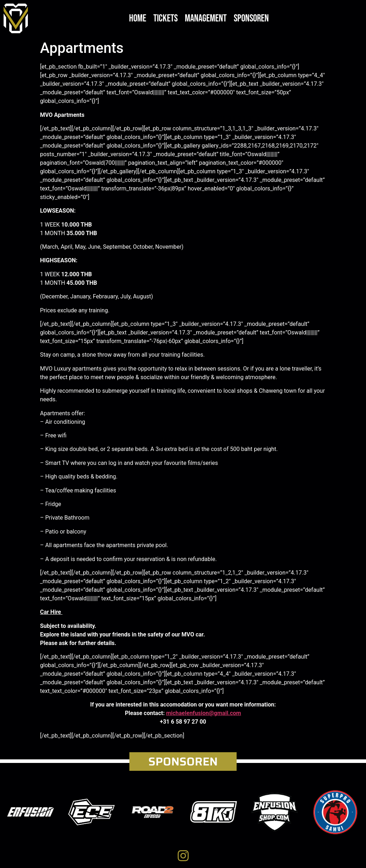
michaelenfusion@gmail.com (204, 713)
